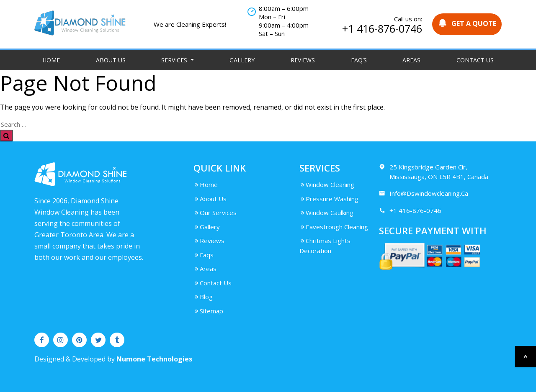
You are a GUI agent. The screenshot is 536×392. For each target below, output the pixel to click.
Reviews (303, 60)
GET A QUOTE (467, 23)
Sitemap (208, 311)
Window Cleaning (327, 184)
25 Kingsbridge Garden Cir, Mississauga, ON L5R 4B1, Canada (434, 172)
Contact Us (475, 60)
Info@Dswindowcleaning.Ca (424, 193)
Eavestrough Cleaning (334, 227)
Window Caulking (326, 213)
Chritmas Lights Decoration (325, 246)
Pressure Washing (329, 199)
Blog (203, 297)
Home (51, 60)
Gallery (242, 60)
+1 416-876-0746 (382, 28)
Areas (411, 60)
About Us (111, 60)
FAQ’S (359, 60)
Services (175, 60)
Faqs (204, 255)
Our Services (215, 213)
